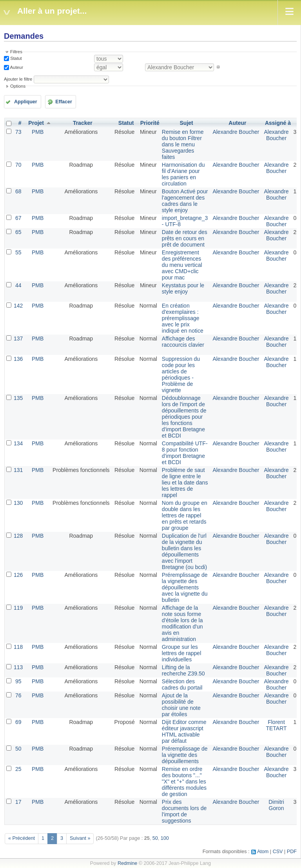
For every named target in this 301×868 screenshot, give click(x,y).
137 (18, 339)
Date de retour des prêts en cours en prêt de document (185, 238)
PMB (38, 132)
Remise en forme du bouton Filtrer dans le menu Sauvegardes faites (183, 144)
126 (18, 575)
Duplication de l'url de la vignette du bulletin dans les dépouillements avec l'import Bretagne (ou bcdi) (184, 551)
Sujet (187, 123)
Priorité (150, 123)
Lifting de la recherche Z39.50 (183, 670)
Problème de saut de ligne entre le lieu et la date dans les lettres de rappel (185, 483)
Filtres (16, 52)
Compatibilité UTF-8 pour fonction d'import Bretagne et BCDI (185, 453)
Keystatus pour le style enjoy (183, 288)
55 (18, 252)
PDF (292, 852)
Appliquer (26, 102)
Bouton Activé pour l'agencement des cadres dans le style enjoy (185, 201)
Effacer (64, 102)
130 (18, 503)
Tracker (83, 123)
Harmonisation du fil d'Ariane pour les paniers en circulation (183, 174)
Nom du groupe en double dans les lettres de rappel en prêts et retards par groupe (185, 515)
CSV (278, 852)
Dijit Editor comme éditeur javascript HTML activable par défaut (184, 731)
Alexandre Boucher (236, 132)
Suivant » (80, 838)
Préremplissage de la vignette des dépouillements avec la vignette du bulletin (185, 587)
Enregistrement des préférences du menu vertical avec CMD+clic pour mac (182, 265)
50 (18, 749)
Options (18, 86)
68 (18, 191)
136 (18, 359)
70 (18, 165)
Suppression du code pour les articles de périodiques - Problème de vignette (181, 375)
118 (18, 647)
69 (18, 722)
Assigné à (278, 123)
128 (18, 536)
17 (18, 802)
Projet (36, 123)
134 (18, 443)
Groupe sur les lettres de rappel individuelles (181, 653)
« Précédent (22, 838)
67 (18, 218)
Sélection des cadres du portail (182, 684)
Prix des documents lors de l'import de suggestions (184, 811)
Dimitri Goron (276, 805)
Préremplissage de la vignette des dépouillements (185, 755)
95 (18, 681)
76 (18, 695)
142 (18, 306)
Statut (15, 58)
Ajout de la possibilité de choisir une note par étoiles (181, 705)
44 (18, 285)
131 (18, 470)
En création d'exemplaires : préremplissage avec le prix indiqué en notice (183, 318)
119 (18, 608)
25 (18, 769)
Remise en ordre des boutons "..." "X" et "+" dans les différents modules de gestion (184, 782)
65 (18, 232)
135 (18, 398)
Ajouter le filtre (18, 79)
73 (18, 132)
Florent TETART (276, 725)
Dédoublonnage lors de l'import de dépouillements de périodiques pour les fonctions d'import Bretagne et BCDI (184, 417)
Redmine (127, 863)
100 (165, 838)
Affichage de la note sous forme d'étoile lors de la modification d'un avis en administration (182, 623)
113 (18, 667)
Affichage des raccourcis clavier (183, 342)
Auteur (16, 67)
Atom (263, 852)
